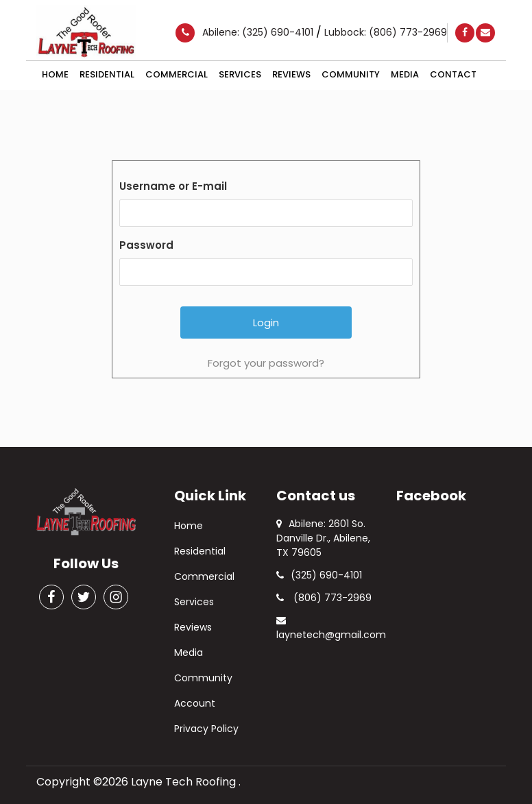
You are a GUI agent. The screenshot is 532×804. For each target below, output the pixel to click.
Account (195, 703)
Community (351, 74)
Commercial (177, 74)
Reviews (291, 74)
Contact (453, 74)
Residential (107, 74)
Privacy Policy (206, 729)
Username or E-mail (173, 186)
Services (240, 74)
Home (55, 74)
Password (146, 245)
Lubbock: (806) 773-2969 (386, 32)
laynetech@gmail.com (331, 629)
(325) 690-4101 (319, 575)
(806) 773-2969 (324, 598)
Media (405, 74)
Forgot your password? (266, 363)
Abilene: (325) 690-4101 (259, 32)
